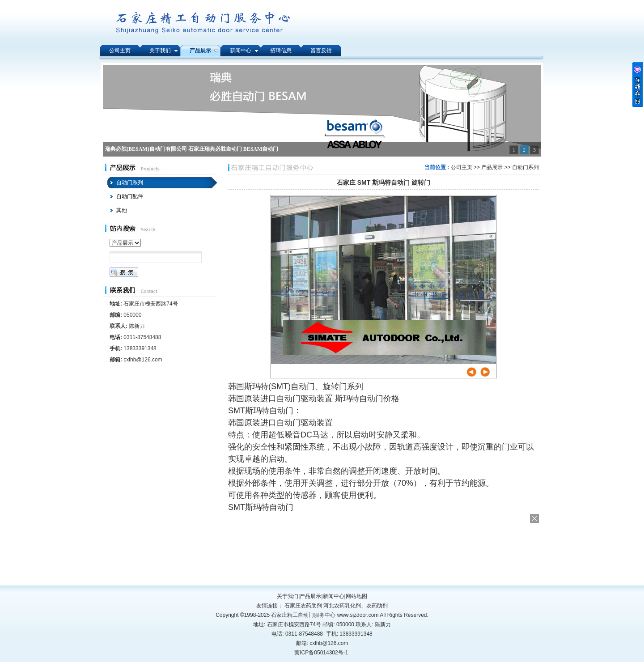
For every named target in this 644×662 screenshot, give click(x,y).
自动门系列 (525, 167)
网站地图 (356, 596)
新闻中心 (334, 596)
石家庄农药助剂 (303, 606)
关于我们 (288, 596)
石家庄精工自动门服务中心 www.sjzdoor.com (325, 615)
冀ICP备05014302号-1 (321, 653)
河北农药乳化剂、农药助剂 (356, 606)
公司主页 (462, 167)
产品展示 (492, 167)
